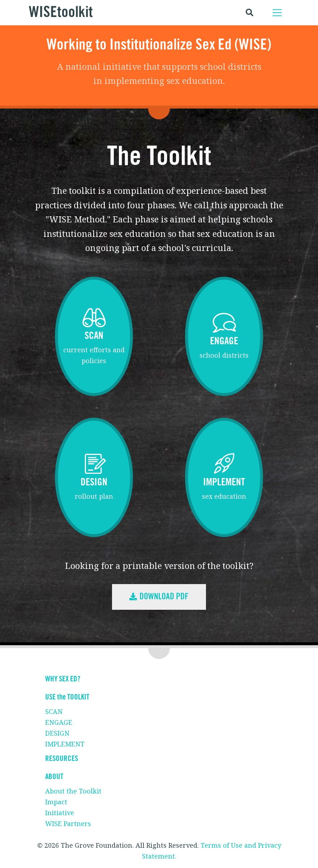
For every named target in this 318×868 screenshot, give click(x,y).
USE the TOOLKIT (67, 697)
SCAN (54, 711)
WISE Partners (68, 824)
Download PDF (159, 597)
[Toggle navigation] (277, 13)
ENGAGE (59, 722)
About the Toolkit (73, 791)
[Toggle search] (250, 12)
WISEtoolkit (61, 12)
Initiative (60, 813)
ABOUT (54, 777)
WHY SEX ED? (63, 679)
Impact (56, 802)
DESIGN (57, 733)
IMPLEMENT (65, 744)
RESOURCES (62, 759)
